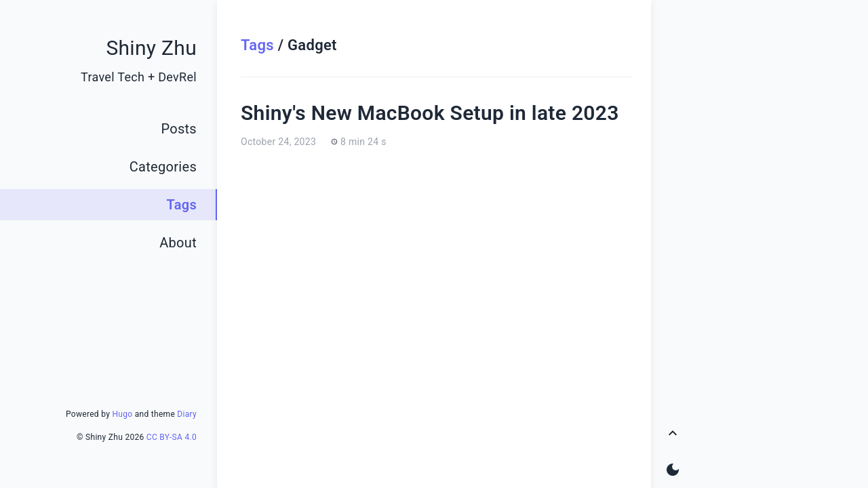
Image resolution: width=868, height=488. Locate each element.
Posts (179, 129)
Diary (187, 414)
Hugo (122, 414)
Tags (257, 45)
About (178, 243)
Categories (163, 167)
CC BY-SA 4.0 (172, 437)
